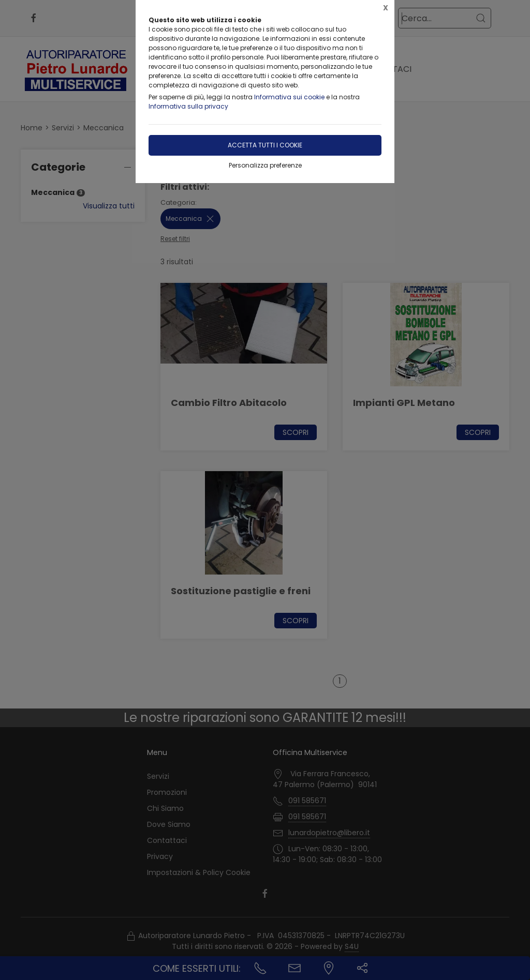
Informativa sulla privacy (188, 106)
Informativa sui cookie (289, 97)
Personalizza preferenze (265, 165)
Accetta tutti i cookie (265, 145)
